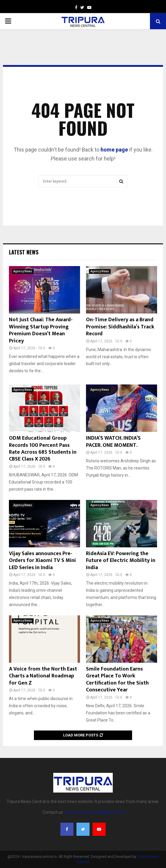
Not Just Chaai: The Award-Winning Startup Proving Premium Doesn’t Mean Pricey (41, 330)
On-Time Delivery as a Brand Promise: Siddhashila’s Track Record (120, 327)
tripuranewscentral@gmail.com (94, 812)
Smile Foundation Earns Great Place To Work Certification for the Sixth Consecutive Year (117, 679)
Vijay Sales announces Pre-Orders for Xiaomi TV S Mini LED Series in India (42, 561)
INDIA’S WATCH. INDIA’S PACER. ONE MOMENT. (113, 442)
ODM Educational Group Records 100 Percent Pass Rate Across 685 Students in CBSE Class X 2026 (43, 449)
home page (114, 150)
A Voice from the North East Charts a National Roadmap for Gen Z (43, 676)
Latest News (24, 252)
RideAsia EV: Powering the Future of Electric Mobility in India (121, 561)
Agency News (23, 271)
